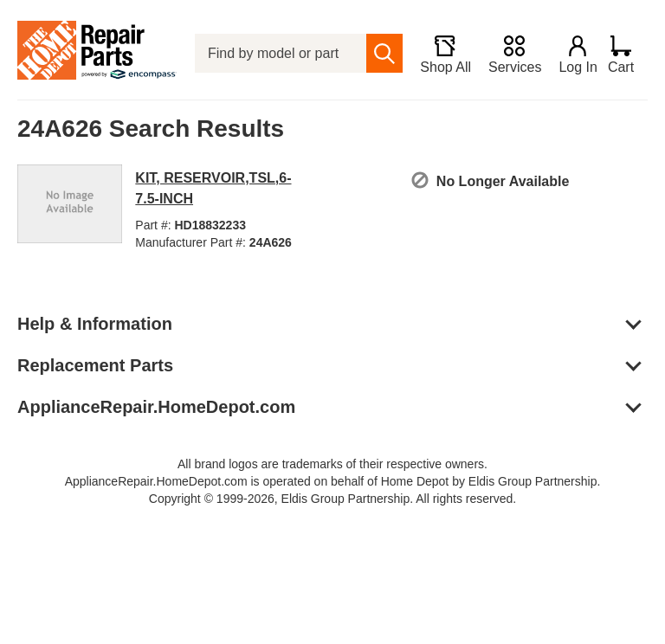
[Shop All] (438, 54)
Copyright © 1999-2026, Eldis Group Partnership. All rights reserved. (332, 499)
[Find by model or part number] (277, 53)
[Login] (571, 54)
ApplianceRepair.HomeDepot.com (156, 407)
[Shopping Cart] (627, 54)
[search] (378, 53)
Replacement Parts (95, 365)
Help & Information (95, 324)
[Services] (507, 54)
